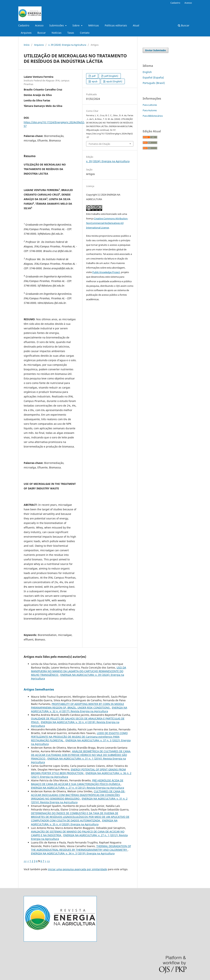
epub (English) (114, 81)
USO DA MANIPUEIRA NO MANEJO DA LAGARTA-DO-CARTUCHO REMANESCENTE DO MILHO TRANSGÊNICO (79, 671)
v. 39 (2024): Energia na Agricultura (67, 45)
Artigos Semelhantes (39, 689)
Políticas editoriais (116, 25)
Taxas (71, 33)
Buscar (42, 33)
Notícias (57, 33)
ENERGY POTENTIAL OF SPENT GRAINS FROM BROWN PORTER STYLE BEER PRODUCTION (78, 771)
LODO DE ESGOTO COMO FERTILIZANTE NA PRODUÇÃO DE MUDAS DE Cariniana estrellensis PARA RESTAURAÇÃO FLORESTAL (79, 737)
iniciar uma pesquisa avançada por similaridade (78, 869)
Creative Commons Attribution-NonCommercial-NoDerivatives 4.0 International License (107, 223)
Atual (136, 25)
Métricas (94, 25)
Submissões (57, 25)
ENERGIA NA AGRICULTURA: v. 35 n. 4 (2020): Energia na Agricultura (74, 822)
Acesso (39, 25)
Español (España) (153, 77)
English (147, 72)
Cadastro (24, 25)
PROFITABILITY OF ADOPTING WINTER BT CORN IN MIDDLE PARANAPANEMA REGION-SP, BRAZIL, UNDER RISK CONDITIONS (78, 706)
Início (27, 45)
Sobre (76, 25)
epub (94, 81)
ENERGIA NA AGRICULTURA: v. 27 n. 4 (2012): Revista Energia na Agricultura (78, 788)
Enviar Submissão (156, 50)
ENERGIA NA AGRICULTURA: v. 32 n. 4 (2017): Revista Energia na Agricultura (79, 709)
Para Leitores (150, 105)
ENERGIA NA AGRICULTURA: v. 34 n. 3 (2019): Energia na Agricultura (73, 853)
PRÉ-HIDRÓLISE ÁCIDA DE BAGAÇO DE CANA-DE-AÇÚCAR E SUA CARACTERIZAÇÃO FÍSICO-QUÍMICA (77, 782)
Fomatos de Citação (99, 144)
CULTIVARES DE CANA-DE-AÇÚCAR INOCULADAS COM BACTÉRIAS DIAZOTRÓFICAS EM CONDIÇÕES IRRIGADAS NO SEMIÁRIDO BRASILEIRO (78, 795)
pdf (93, 76)
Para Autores (150, 110)
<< (25, 861)
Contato (85, 33)
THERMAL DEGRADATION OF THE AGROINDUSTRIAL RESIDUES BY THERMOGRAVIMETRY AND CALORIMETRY (81, 848)
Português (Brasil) (154, 83)
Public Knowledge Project (106, 272)
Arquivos (26, 33)
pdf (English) (111, 76)
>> (49, 861)
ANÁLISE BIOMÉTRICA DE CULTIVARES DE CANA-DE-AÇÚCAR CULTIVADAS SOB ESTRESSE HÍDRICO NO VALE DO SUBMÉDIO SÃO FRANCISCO (81, 755)
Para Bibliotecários (153, 116)
